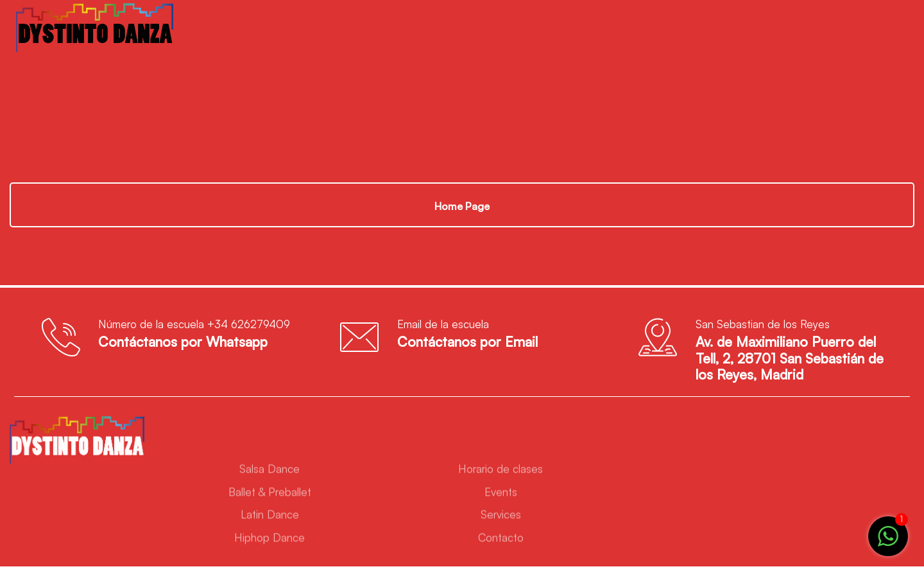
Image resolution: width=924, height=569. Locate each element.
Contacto (501, 540)
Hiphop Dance (269, 540)
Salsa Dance (269, 471)
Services (501, 517)
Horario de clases (501, 471)
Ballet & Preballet (270, 494)
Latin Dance (270, 517)
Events (501, 494)
